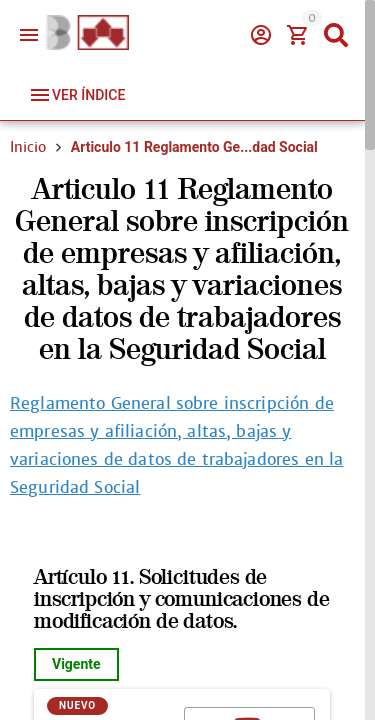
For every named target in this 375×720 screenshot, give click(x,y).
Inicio (28, 147)
